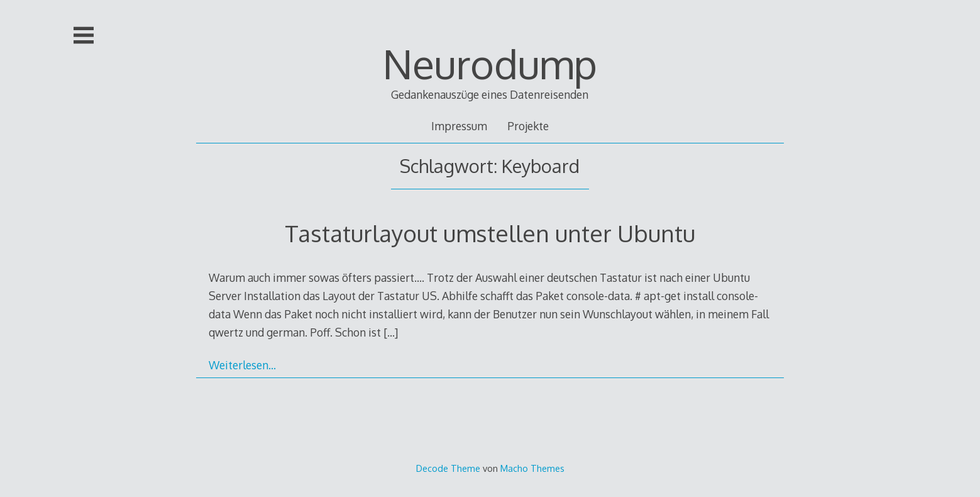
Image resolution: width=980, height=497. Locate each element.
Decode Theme (448, 468)
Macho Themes (532, 468)
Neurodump (490, 63)
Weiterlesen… (242, 365)
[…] (391, 332)
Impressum (459, 126)
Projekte (528, 126)
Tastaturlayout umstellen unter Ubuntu (490, 233)
